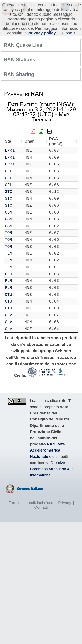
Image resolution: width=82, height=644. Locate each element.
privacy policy (42, 33)
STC (9, 192)
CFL (9, 171)
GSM (9, 212)
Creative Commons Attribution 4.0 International (51, 469)
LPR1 (10, 151)
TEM (9, 253)
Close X (69, 33)
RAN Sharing (19, 74)
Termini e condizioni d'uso (31, 503)
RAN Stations (20, 60)
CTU (9, 295)
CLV (9, 315)
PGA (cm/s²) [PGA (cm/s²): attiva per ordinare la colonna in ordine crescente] (56, 141)
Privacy (65, 503)
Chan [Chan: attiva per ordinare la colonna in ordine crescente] (30, 141)
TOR (9, 233)
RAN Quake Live (23, 45)
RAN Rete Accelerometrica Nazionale (47, 450)
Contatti (41, 507)
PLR (9, 274)
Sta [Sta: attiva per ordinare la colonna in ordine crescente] (8, 141)
